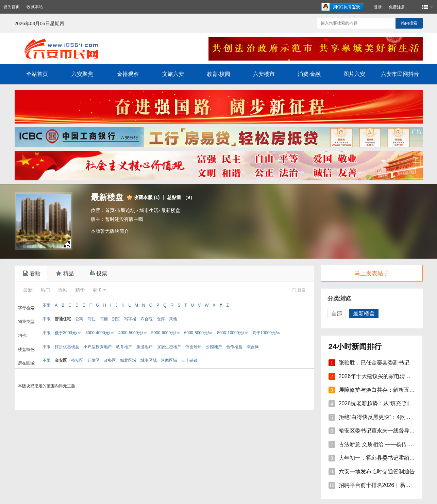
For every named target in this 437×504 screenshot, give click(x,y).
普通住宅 (63, 319)
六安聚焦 (82, 74)
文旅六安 (173, 74)
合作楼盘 (234, 347)
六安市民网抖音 (400, 74)
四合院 (147, 319)
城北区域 (128, 360)
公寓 (79, 319)
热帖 (63, 290)
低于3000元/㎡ (68, 333)
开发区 (94, 360)
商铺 (104, 319)
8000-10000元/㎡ (232, 333)
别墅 (116, 319)
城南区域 (149, 360)
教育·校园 (218, 74)
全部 (337, 314)
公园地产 (214, 347)
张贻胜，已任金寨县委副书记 (374, 363)
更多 (97, 290)
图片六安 (354, 74)
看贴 (31, 274)
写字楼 (130, 319)
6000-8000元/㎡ (199, 333)
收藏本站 (35, 7)
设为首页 (12, 7)
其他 (173, 319)
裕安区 (77, 360)
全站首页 (37, 74)
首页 (110, 210)
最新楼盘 (171, 210)
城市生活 (149, 210)
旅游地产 (145, 347)
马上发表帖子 (372, 273)
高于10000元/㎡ (267, 333)
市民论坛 (125, 210)
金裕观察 (128, 74)
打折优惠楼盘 (67, 347)
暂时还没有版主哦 (124, 219)
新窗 (301, 290)
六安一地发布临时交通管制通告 (377, 472)
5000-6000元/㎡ (166, 333)
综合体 (253, 347)
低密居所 (194, 347)
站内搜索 (409, 23)
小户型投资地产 (98, 347)
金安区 (61, 360)
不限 (47, 305)
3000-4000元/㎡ (100, 333)
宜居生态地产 (169, 347)
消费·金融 (309, 74)
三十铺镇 (189, 360)
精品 (64, 274)
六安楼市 (264, 74)
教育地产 (124, 347)
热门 (45, 290)
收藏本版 (147, 197)
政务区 (110, 360)
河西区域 (169, 360)
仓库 (161, 319)
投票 (98, 274)
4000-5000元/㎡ (133, 333)
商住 (91, 319)
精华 (80, 290)
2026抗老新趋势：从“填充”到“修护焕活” (386, 403)
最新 (28, 290)
